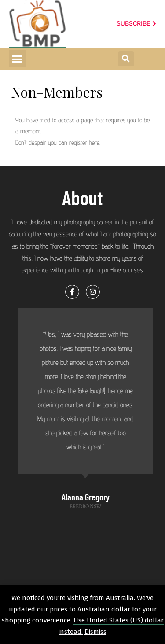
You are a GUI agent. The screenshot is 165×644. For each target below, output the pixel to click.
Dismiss (95, 632)
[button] (17, 59)
